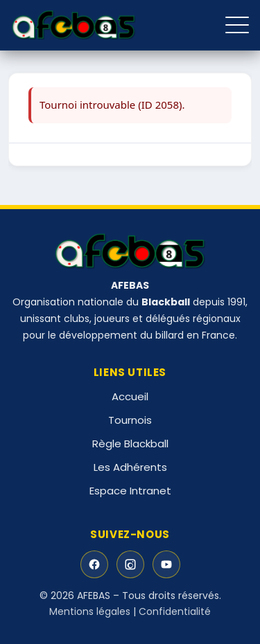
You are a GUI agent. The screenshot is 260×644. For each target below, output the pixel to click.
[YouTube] (166, 564)
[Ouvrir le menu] (237, 25)
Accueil (130, 396)
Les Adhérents (130, 467)
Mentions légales (90, 611)
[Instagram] (130, 564)
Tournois (130, 420)
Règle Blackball (130, 444)
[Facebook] (94, 564)
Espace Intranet (130, 491)
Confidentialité (175, 611)
